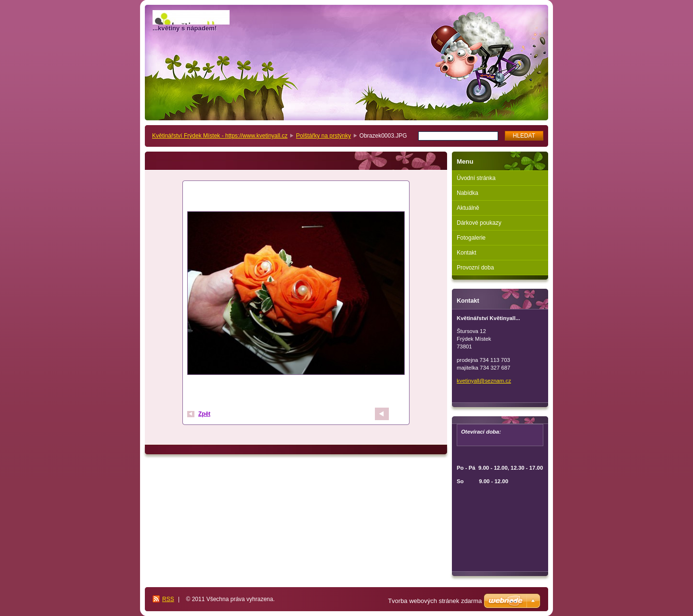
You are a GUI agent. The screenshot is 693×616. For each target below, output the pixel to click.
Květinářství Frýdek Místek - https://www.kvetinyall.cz (220, 136)
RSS (168, 599)
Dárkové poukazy (479, 223)
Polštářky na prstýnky (323, 136)
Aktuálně (468, 208)
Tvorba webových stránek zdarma (435, 601)
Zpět (204, 414)
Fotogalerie (471, 238)
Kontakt (467, 253)
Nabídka (468, 193)
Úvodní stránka (476, 178)
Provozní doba (475, 268)
